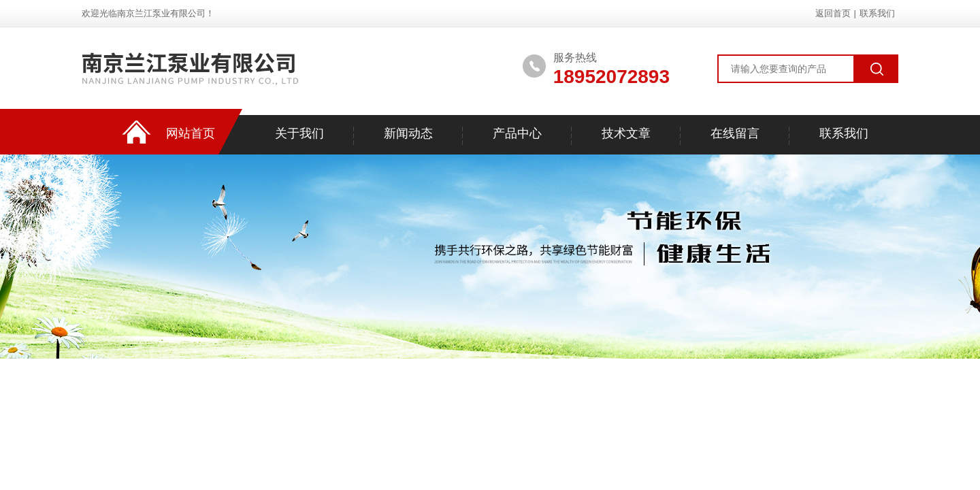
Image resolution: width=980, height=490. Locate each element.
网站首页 (191, 133)
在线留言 (735, 133)
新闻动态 (408, 133)
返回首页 (833, 13)
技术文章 (626, 133)
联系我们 (877, 13)
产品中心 (517, 133)
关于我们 (299, 133)
